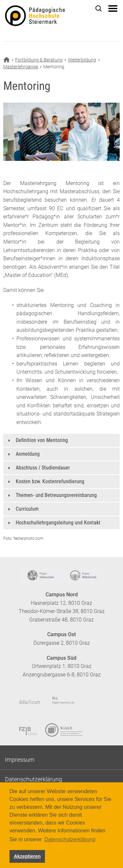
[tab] (61, 440)
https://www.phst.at (45, 17)
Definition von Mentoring (42, 440)
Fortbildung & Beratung (39, 60)
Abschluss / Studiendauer (43, 468)
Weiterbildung (82, 60)
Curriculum (27, 509)
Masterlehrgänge (21, 67)
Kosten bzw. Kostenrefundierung (50, 481)
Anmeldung (28, 454)
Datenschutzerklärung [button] (70, 839)
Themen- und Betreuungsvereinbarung (56, 495)
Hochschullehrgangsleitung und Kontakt (58, 523)
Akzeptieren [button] (27, 856)
